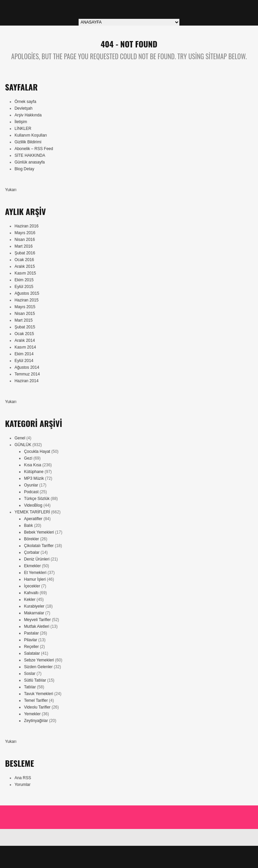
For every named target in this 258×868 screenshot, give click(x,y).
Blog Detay (24, 169)
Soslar (30, 674)
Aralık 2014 (25, 340)
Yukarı (11, 190)
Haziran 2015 (26, 300)
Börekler (31, 539)
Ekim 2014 (24, 354)
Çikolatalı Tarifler (39, 546)
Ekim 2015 (24, 280)
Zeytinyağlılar (36, 721)
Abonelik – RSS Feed (34, 149)
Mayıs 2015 (25, 307)
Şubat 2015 (25, 327)
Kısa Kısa (32, 465)
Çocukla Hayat (37, 451)
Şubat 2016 (25, 253)
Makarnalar (34, 613)
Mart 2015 (24, 320)
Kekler (30, 600)
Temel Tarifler (36, 700)
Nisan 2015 (25, 314)
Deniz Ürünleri (37, 559)
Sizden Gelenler (38, 667)
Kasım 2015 (25, 273)
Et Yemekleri (35, 573)
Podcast (31, 492)
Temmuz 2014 (27, 374)
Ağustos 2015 (27, 293)
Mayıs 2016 (25, 233)
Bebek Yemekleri (39, 532)
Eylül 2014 (24, 361)
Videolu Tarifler (37, 707)
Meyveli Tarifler (37, 620)
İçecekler (32, 586)
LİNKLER (23, 129)
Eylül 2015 (24, 287)
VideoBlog (33, 505)
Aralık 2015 (25, 266)
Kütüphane (34, 472)
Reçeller (31, 647)
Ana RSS (23, 778)
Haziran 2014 (26, 381)
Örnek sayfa (25, 102)
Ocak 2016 (24, 260)
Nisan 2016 (25, 240)
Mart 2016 (24, 246)
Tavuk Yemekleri (38, 694)
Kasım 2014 (25, 347)
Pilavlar (30, 640)
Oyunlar (31, 485)
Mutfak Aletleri (36, 626)
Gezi (28, 458)
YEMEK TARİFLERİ (32, 512)
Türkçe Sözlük (37, 499)
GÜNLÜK (23, 445)
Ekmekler (32, 566)
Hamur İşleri (35, 579)
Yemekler (32, 714)
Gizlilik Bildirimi (28, 142)
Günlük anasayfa (30, 162)
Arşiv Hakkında (28, 115)
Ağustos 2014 (27, 367)
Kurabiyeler (34, 606)
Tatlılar (30, 687)
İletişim (21, 122)
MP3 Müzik (34, 478)
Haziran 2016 (26, 226)
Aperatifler (33, 519)
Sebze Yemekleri (39, 660)
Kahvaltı (31, 593)
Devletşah (23, 108)
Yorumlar (23, 785)
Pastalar (31, 633)
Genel (20, 438)
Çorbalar (32, 552)
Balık (28, 526)
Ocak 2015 (24, 334)
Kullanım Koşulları (31, 135)
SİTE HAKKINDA (30, 155)
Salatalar (32, 653)
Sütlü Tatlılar (35, 680)
